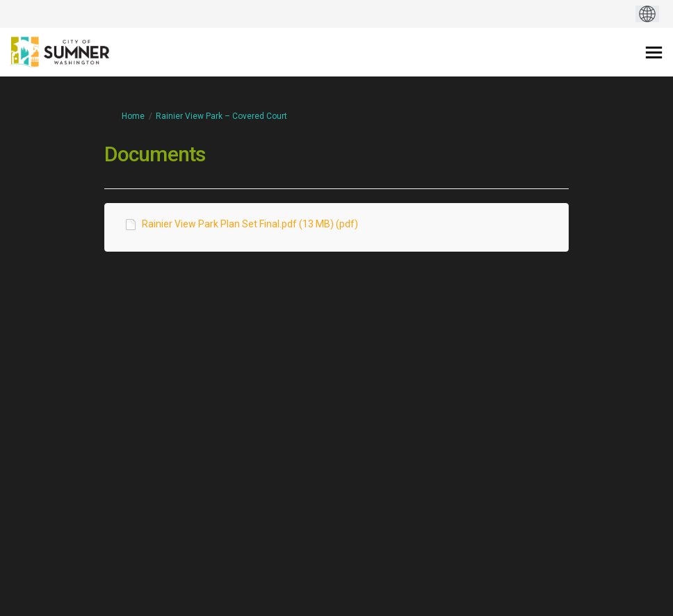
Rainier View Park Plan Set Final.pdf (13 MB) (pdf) (250, 224)
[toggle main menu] (654, 52)
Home (133, 116)
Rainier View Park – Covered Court (221, 116)
